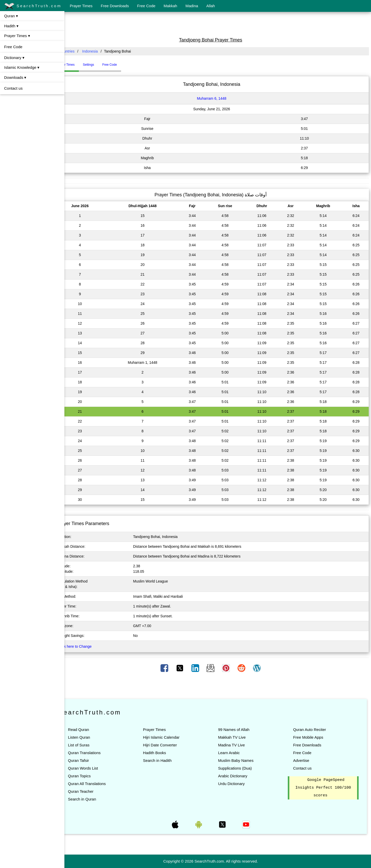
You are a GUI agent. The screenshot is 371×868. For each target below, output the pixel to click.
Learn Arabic (236, 753)
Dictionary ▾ (14, 58)
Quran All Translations (101, 784)
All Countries (78, 51)
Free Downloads (115, 6)
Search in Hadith (168, 760)
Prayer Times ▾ (17, 36)
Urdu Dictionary (238, 784)
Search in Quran (96, 799)
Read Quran (93, 730)
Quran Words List (97, 768)
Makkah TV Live (239, 737)
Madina (192, 6)
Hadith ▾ (11, 26)
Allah (211, 6)
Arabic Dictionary (240, 776)
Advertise (305, 760)
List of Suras (93, 745)
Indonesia (104, 51)
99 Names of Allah (241, 730)
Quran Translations (99, 753)
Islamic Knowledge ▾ (22, 67)
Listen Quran (93, 737)
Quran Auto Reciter (313, 730)
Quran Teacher (95, 791)
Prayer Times (81, 6)
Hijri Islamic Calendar (172, 737)
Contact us (13, 88)
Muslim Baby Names (243, 760)
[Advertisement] (218, 24)
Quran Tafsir (93, 760)
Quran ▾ (11, 16)
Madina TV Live (239, 745)
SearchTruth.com (33, 6)
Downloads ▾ (15, 77)
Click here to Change (89, 646)
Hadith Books (165, 753)
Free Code (146, 6)
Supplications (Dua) (242, 768)
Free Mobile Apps (312, 737)
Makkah (170, 6)
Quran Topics (94, 776)
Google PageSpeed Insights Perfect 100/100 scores (325, 788)
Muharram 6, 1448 (219, 98)
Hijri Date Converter (171, 745)
